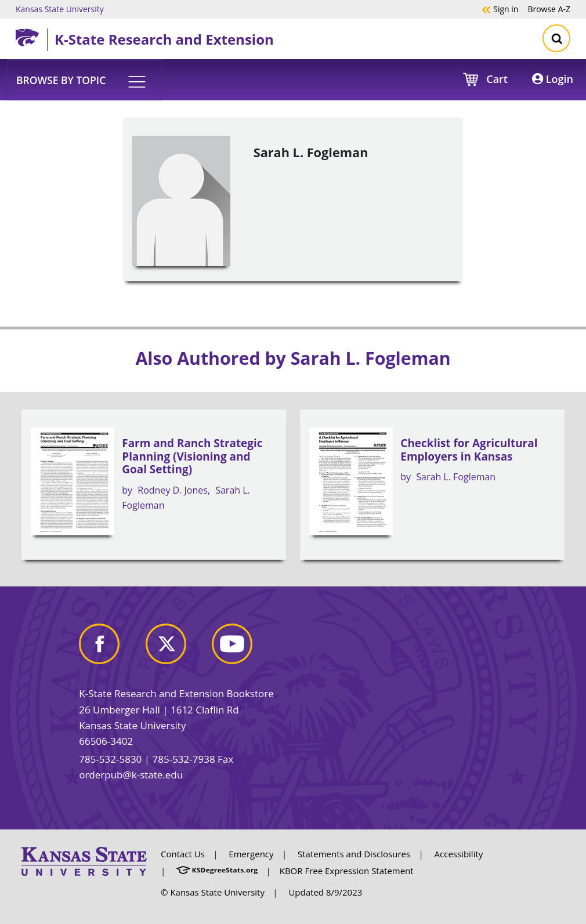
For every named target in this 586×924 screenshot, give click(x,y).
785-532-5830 (110, 759)
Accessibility (459, 854)
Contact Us (183, 854)
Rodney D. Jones (173, 490)
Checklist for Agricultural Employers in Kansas (469, 450)
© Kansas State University (213, 892)
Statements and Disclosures (354, 854)
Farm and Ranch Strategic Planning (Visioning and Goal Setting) (192, 456)
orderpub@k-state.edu (131, 775)
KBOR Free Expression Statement (347, 871)
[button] (85, 79)
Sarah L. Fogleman (456, 477)
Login (553, 79)
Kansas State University (60, 9)
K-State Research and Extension (164, 39)
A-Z (549, 9)
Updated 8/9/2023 (325, 892)
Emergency (251, 854)
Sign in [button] (500, 9)
